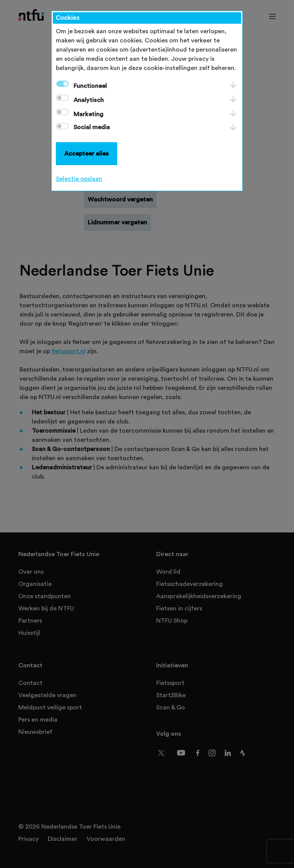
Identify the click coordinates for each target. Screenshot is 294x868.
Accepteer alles (87, 154)
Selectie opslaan (79, 179)
